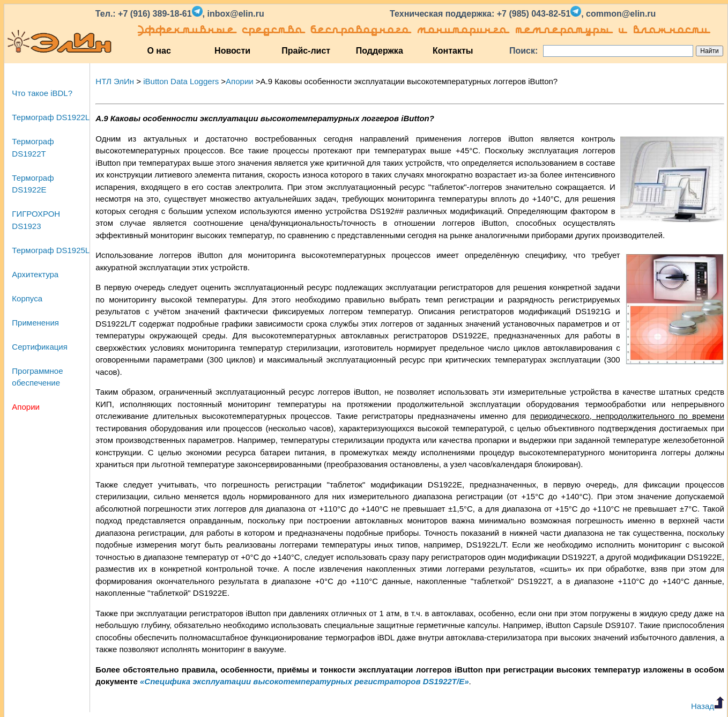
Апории (26, 407)
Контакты (453, 51)
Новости (232, 51)
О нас (159, 51)
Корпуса (27, 298)
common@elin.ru (621, 14)
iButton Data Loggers (181, 81)
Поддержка (380, 51)
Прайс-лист (306, 51)
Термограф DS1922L (51, 117)
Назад (708, 706)
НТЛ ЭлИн (115, 81)
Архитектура (35, 274)
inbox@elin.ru (235, 14)
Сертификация (39, 347)
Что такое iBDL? (42, 93)
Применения (35, 323)
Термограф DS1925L (51, 250)
